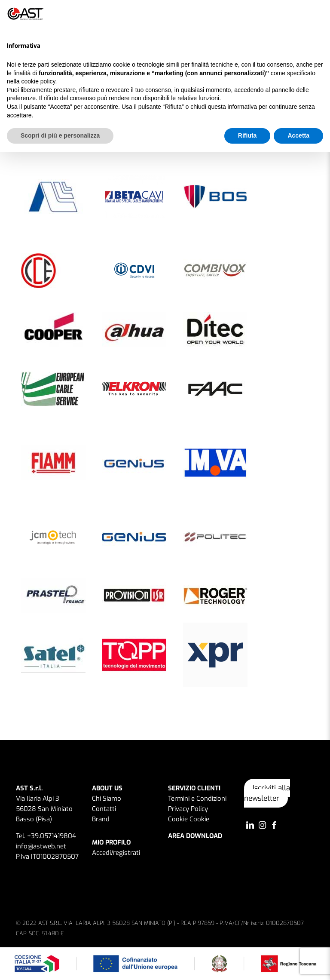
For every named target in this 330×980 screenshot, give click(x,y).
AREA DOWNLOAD (195, 836)
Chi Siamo (107, 799)
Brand (101, 819)
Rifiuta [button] (247, 135)
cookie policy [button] (38, 81)
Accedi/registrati (116, 853)
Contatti (104, 809)
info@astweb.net (41, 846)
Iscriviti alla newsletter (267, 793)
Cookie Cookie (189, 819)
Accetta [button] (298, 135)
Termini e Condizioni (197, 799)
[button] (319, 14)
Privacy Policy (188, 809)
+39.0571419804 (52, 836)
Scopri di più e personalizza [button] (60, 135)
